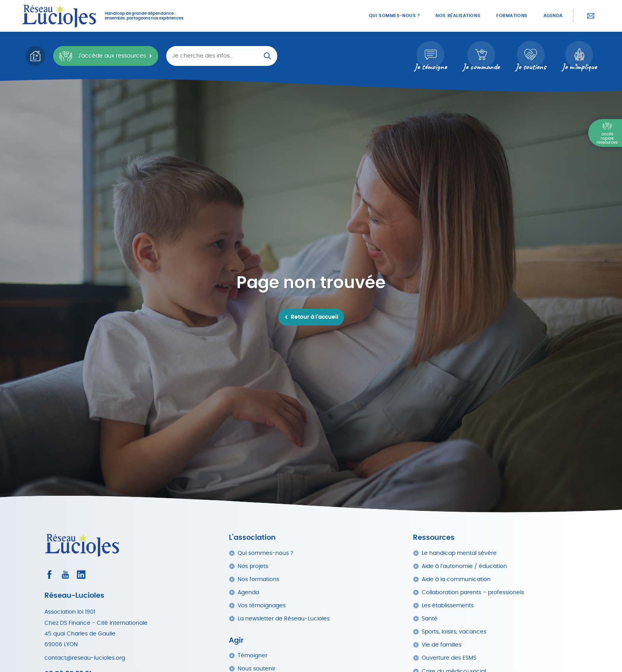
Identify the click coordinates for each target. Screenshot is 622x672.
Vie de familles (442, 645)
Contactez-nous (591, 16)
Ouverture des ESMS (449, 658)
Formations (512, 16)
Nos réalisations (458, 16)
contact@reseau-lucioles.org (85, 658)
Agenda (553, 16)
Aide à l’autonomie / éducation (464, 566)
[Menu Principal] (605, 133)
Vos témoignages (262, 606)
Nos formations (258, 579)
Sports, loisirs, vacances (454, 632)
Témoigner (252, 656)
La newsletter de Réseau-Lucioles (284, 619)
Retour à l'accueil (315, 317)
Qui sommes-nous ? (394, 16)
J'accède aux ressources (102, 56)
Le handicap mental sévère (459, 553)
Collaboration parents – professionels (473, 592)
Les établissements (448, 606)
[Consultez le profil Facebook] (49, 575)
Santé (430, 619)
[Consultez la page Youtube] (65, 575)
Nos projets (253, 566)
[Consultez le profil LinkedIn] (81, 575)
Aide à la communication (456, 579)
